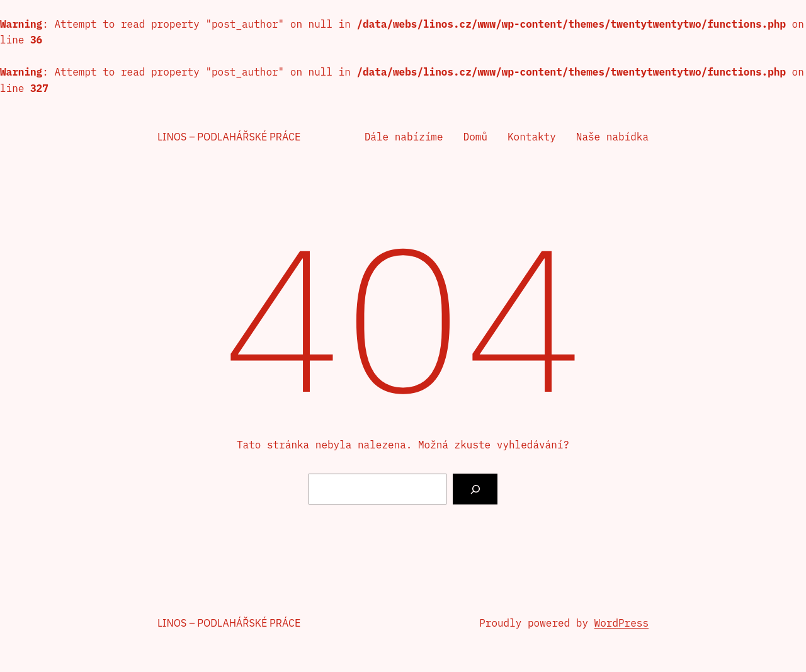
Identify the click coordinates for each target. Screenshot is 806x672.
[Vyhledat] (475, 489)
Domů (475, 137)
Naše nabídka (612, 137)
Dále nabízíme (404, 137)
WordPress (622, 623)
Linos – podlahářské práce (229, 137)
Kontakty (532, 137)
